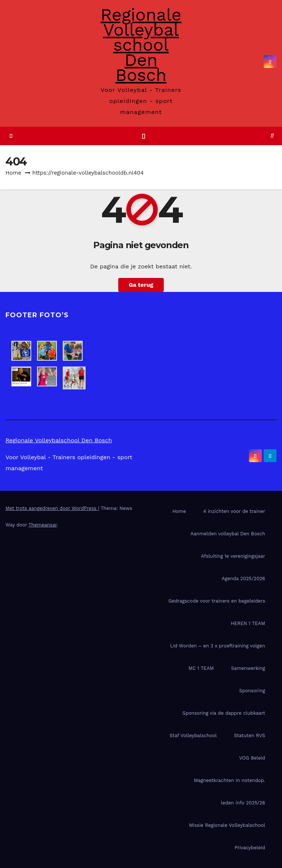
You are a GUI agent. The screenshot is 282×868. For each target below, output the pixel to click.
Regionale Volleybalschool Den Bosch (141, 45)
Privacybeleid (250, 848)
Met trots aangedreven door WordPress (52, 508)
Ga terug (141, 285)
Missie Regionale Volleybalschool (227, 825)
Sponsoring (252, 691)
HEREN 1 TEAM (248, 623)
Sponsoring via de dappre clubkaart (224, 713)
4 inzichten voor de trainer (234, 511)
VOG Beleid (252, 758)
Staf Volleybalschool (193, 735)
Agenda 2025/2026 (243, 578)
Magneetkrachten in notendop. (229, 780)
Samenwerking (248, 668)
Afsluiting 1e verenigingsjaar (233, 556)
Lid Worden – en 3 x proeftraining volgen (218, 646)
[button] (272, 136)
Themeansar (43, 525)
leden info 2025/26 (243, 803)
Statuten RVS (250, 735)
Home (13, 173)
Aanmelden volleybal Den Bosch (228, 534)
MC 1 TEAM (201, 668)
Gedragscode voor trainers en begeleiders (217, 601)
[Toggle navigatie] (144, 136)
